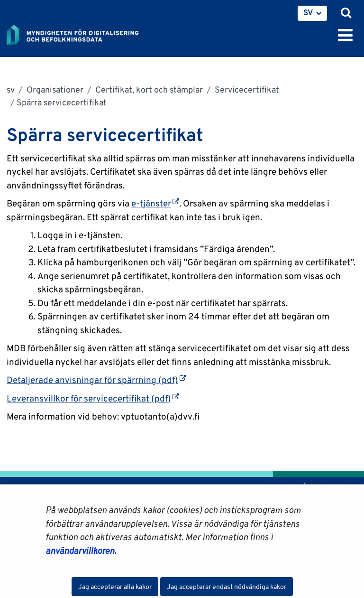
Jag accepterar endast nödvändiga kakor (227, 587)
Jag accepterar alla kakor (115, 587)
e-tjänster (155, 203)
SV (308, 12)
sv (11, 89)
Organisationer (54, 89)
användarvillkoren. (81, 551)
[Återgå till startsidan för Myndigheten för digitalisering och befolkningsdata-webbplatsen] (79, 33)
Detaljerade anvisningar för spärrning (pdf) (96, 380)
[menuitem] (312, 13)
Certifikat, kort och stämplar (148, 89)
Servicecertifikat (246, 89)
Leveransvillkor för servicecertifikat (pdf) (93, 398)
